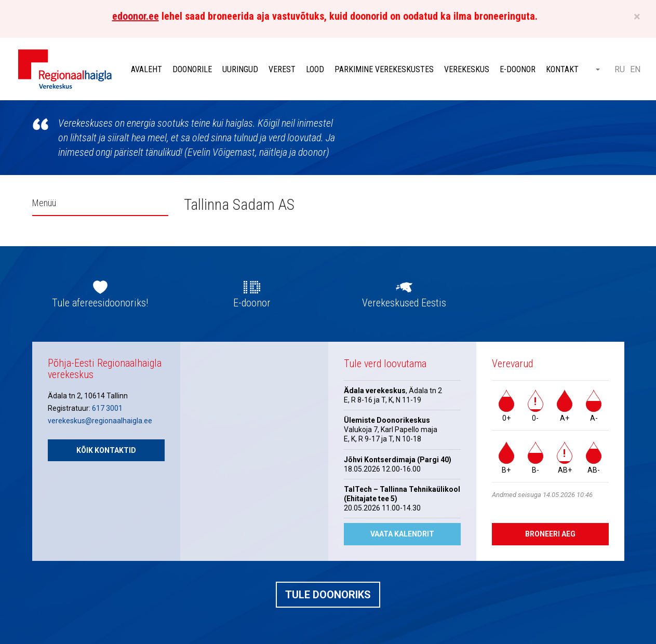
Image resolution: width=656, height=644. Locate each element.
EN (635, 69)
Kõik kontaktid (106, 450)
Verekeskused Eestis (404, 303)
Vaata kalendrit (402, 534)
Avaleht (146, 69)
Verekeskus (467, 69)
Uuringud (240, 69)
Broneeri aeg (550, 534)
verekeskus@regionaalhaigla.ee (100, 421)
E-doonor (518, 69)
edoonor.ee (136, 16)
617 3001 (107, 408)
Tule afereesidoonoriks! (100, 303)
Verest (282, 69)
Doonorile (192, 69)
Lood (315, 69)
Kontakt (562, 69)
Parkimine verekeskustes (384, 69)
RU (620, 69)
